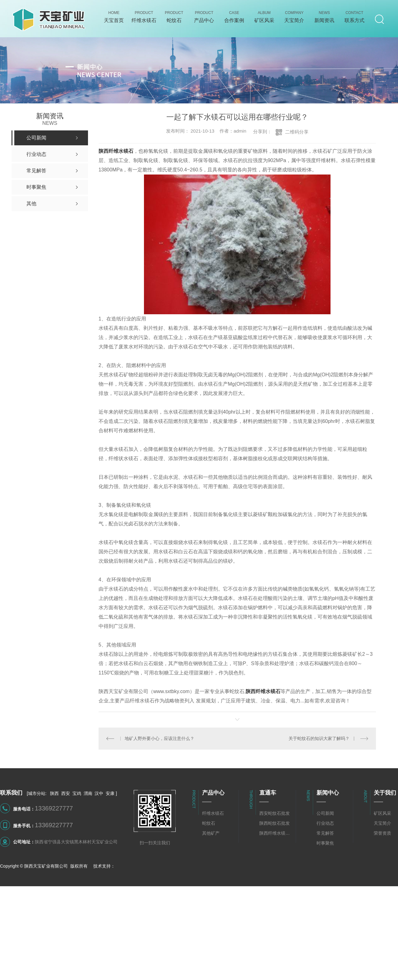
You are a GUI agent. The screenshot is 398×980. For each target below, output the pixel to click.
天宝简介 (382, 823)
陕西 (54, 793)
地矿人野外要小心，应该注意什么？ (160, 738)
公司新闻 (325, 813)
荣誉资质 (382, 833)
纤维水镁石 (213, 813)
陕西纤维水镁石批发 (276, 833)
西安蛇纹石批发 (275, 813)
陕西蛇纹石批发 (275, 823)
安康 (110, 793)
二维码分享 (297, 132)
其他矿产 (211, 833)
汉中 (99, 793)
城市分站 (37, 793)
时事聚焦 (325, 843)
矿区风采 (382, 813)
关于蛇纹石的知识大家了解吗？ (319, 738)
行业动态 (325, 823)
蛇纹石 (209, 823)
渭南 (88, 793)
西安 (66, 793)
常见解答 (325, 833)
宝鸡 (77, 793)
